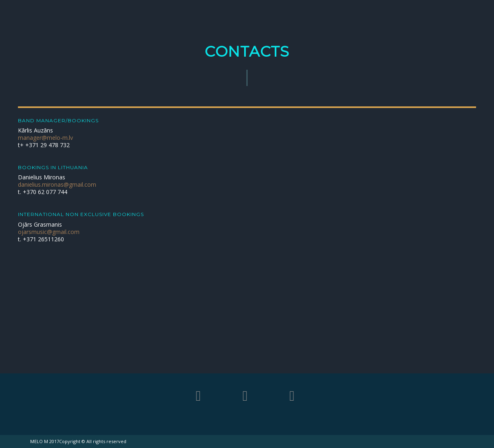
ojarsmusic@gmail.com (49, 232)
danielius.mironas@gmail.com (57, 184)
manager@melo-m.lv (45, 138)
